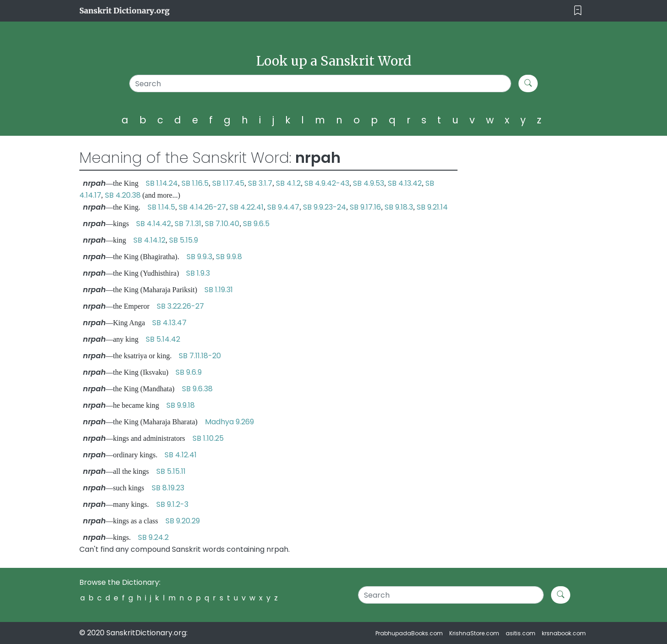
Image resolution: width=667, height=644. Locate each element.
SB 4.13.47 (169, 323)
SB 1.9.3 (198, 273)
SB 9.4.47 (283, 207)
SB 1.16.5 (195, 183)
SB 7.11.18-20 (200, 356)
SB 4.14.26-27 (202, 207)
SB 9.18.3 (399, 207)
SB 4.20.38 (123, 195)
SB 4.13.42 (405, 183)
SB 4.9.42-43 (327, 183)
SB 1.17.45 (228, 183)
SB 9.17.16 (365, 207)
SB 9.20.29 (183, 521)
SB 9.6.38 (197, 389)
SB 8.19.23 (168, 488)
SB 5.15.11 (171, 471)
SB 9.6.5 (256, 224)
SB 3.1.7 (260, 183)
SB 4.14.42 (154, 224)
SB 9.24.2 (153, 537)
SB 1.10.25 (208, 438)
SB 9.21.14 (432, 207)
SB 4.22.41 (247, 207)
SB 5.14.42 (163, 339)
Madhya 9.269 (229, 422)
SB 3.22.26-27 (180, 306)
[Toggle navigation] (578, 11)
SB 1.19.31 (219, 290)
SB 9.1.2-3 (172, 504)
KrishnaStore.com (474, 633)
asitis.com (521, 633)
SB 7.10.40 (222, 224)
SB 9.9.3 (199, 257)
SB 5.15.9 (184, 240)
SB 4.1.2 (288, 183)
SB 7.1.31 (188, 224)
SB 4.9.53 (369, 183)
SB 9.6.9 (189, 372)
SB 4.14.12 (149, 240)
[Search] (320, 83)
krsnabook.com (564, 633)
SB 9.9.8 (229, 257)
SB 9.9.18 (181, 405)
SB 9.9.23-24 (325, 207)
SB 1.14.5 (161, 207)
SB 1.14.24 (162, 183)
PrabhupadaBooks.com (409, 633)
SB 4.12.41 (181, 455)
